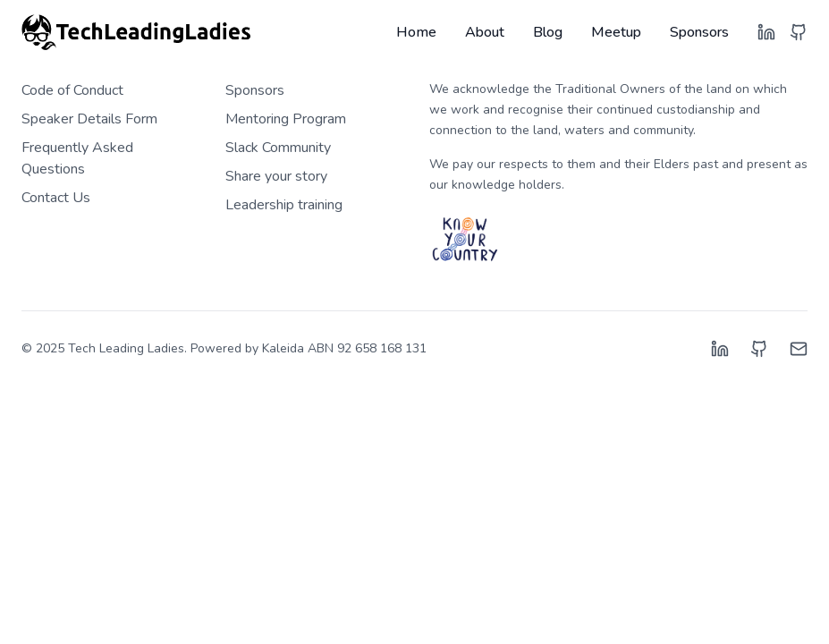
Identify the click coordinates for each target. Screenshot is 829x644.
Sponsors (699, 32)
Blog (548, 32)
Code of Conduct (72, 90)
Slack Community (278, 148)
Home (416, 32)
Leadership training (284, 205)
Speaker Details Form (89, 119)
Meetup (616, 32)
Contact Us (56, 198)
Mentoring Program (286, 119)
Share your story (276, 176)
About (485, 32)
